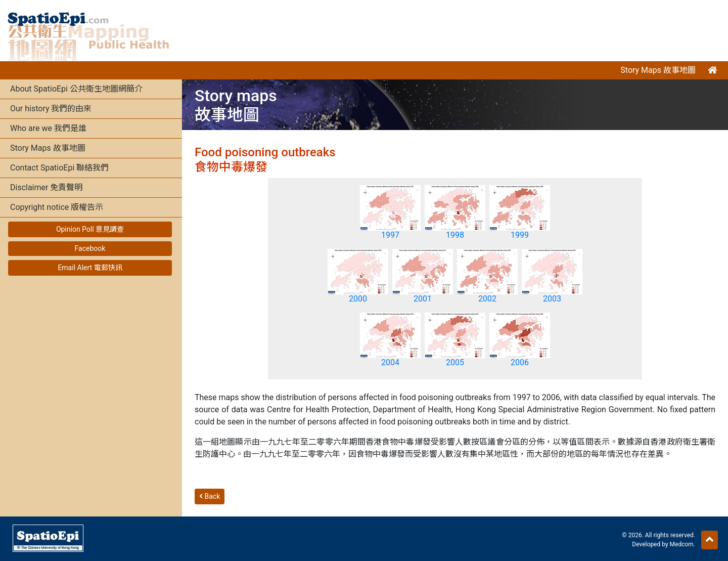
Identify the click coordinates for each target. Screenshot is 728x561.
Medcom (682, 544)
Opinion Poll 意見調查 (90, 229)
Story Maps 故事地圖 (658, 70)
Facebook (90, 248)
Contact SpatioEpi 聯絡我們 (59, 168)
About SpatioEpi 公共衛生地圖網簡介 (76, 89)
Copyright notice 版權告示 (57, 207)
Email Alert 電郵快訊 (90, 268)
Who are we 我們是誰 (48, 128)
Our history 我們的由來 (51, 109)
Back (210, 496)
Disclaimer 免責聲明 (46, 187)
